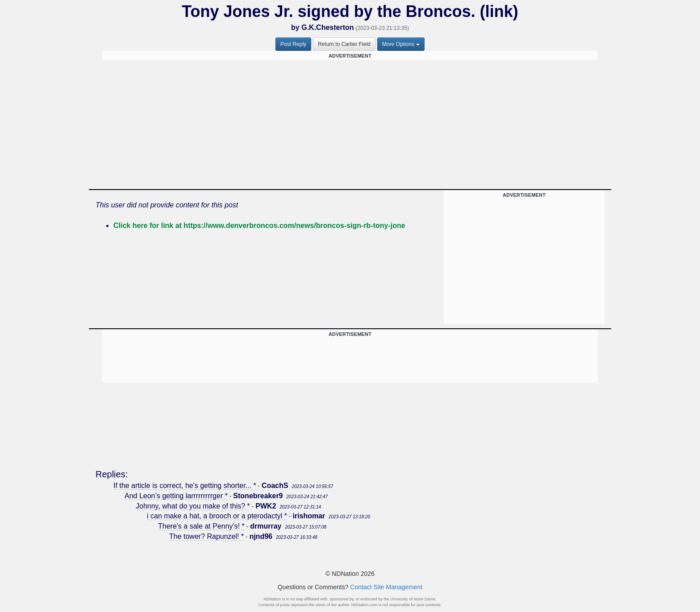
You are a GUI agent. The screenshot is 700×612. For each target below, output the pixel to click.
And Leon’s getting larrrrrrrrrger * (176, 496)
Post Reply (293, 44)
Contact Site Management (386, 587)
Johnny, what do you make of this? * (193, 506)
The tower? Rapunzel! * (206, 536)
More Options (401, 44)
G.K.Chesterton (327, 27)
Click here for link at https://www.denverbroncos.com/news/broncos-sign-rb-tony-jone (259, 225)
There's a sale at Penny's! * (201, 526)
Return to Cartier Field (344, 44)
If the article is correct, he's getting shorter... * (185, 486)
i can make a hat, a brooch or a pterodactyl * (217, 516)
